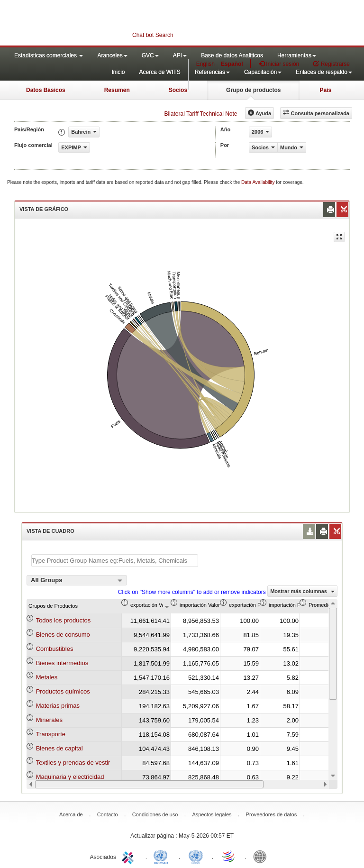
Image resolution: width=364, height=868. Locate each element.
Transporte (51, 734)
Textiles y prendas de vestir (73, 763)
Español (232, 64)
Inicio (118, 72)
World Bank (262, 856)
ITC (129, 856)
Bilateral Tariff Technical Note (200, 114)
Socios (178, 90)
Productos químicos (63, 691)
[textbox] (115, 561)
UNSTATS (196, 856)
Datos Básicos (46, 90)
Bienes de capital (59, 748)
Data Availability (259, 182)
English (205, 64)
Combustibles (55, 649)
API (180, 55)
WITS (95, 24)
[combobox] (77, 580)
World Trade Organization (229, 856)
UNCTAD (163, 856)
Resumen (117, 90)
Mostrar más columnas (302, 591)
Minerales (49, 720)
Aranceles (112, 55)
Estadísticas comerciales (49, 55)
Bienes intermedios (62, 663)
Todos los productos (64, 620)
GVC (150, 55)
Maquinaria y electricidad (70, 777)
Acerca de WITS (159, 72)
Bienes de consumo (63, 635)
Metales (47, 677)
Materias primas (58, 706)
